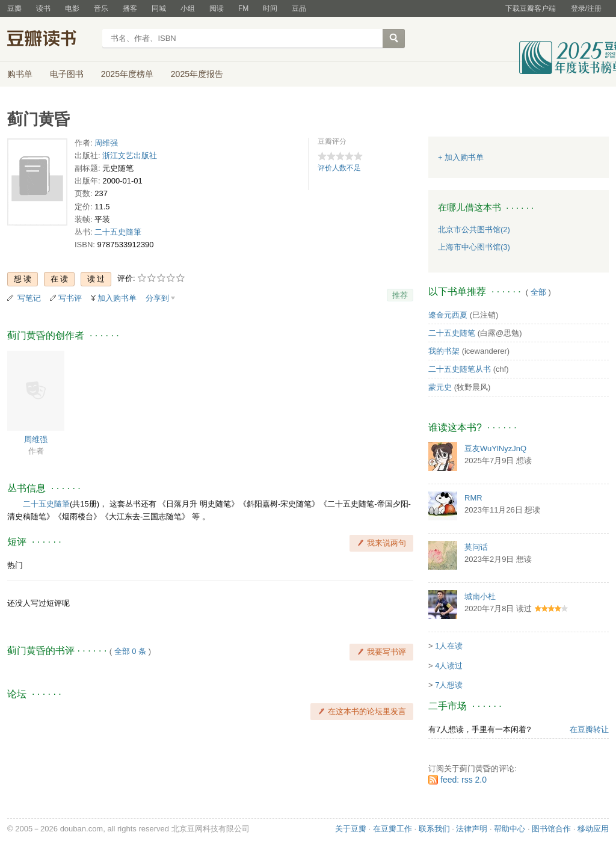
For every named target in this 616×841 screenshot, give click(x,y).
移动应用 (593, 829)
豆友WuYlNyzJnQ (495, 448)
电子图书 (67, 74)
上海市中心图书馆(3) (474, 247)
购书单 (20, 74)
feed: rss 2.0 (464, 780)
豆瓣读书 (51, 40)
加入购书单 (117, 298)
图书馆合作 (551, 829)
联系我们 (434, 829)
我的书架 (444, 351)
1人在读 (449, 646)
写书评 (70, 298)
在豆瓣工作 (393, 829)
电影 (72, 8)
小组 (188, 8)
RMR (473, 498)
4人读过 (449, 666)
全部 (538, 292)
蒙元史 (440, 387)
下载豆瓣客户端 (531, 8)
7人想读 (449, 685)
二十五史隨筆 (118, 232)
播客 (130, 8)
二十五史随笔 (452, 333)
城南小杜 (480, 596)
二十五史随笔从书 (460, 369)
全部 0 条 (130, 651)
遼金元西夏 (448, 315)
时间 (270, 8)
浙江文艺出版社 (130, 156)
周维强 (106, 143)
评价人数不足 (339, 168)
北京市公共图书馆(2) (474, 230)
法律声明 (472, 829)
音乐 (101, 8)
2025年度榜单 (127, 74)
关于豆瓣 (351, 829)
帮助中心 (510, 829)
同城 (159, 8)
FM (243, 8)
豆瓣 (14, 8)
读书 (43, 8)
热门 (15, 565)
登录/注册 (586, 8)
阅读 (217, 8)
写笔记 (29, 298)
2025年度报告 (197, 74)
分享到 (157, 298)
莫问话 (476, 547)
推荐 (400, 295)
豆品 (299, 8)
